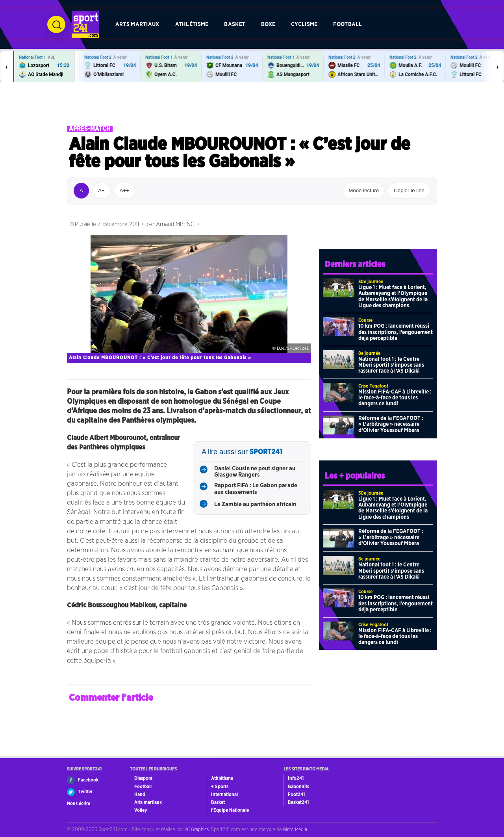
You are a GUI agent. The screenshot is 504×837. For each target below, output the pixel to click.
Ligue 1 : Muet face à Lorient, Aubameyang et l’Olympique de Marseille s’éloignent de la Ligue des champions (393, 297)
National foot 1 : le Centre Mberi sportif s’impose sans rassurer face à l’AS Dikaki (391, 365)
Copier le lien (409, 190)
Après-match (90, 129)
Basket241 (298, 802)
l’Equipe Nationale (230, 810)
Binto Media (295, 830)
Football (347, 24)
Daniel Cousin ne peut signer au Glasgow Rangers (255, 472)
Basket (235, 24)
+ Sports (220, 787)
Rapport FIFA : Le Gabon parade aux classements (256, 489)
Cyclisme (304, 24)
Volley (141, 810)
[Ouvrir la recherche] (56, 24)
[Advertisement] (252, 104)
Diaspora (143, 778)
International (224, 794)
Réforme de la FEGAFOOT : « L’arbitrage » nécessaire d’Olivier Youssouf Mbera (391, 424)
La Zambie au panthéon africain (255, 504)
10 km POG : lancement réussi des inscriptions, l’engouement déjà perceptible (396, 332)
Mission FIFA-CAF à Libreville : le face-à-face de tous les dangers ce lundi (395, 398)
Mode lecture (364, 190)
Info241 (296, 778)
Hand (140, 794)
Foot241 (296, 794)
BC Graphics (196, 830)
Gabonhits (298, 787)
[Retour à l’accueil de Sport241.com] (85, 24)
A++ (124, 190)
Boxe (268, 24)
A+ (101, 190)
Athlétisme (192, 24)
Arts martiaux (137, 24)
